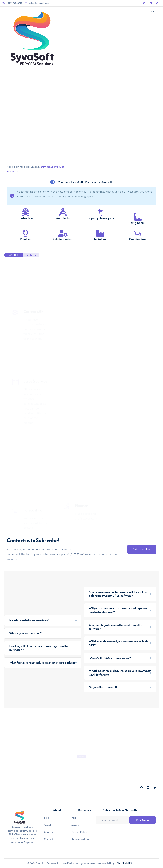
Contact (48, 839)
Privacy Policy (79, 832)
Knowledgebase (81, 839)
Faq (74, 818)
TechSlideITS (124, 863)
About (47, 825)
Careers (48, 832)
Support (76, 825)
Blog (47, 818)
